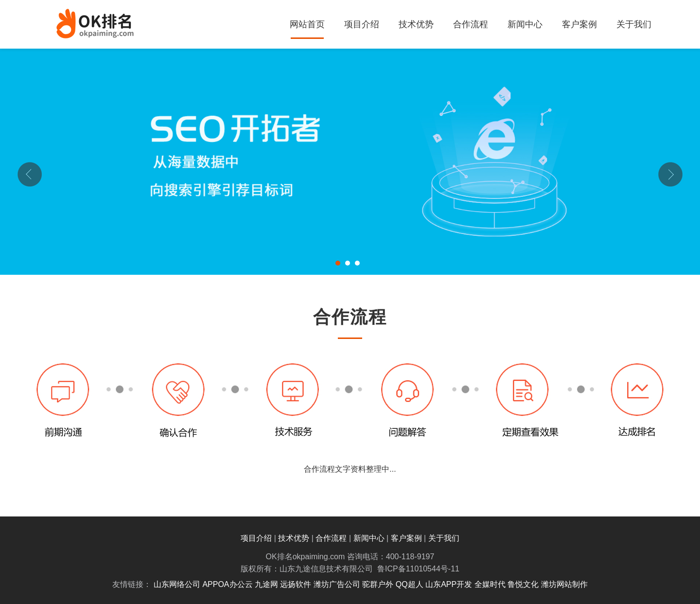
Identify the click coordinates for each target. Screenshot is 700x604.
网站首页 (307, 24)
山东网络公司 (177, 584)
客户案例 (579, 24)
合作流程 (471, 24)
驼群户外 (378, 584)
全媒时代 (490, 584)
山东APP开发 (449, 584)
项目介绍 (362, 24)
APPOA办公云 (227, 584)
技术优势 (416, 24)
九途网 (266, 584)
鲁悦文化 (523, 584)
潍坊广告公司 (337, 584)
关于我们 (634, 24)
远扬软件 (296, 584)
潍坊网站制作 (564, 584)
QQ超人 (410, 584)
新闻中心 (525, 24)
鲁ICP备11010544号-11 (418, 569)
